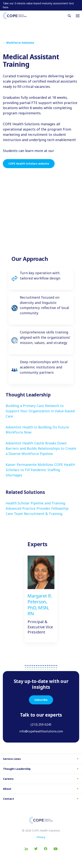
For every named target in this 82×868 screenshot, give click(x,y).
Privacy (41, 837)
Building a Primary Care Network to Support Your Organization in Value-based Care (40, 416)
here (6, 7)
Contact (9, 799)
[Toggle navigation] (78, 16)
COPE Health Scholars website (29, 164)
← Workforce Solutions (19, 43)
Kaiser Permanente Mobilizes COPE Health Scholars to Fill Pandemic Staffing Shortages (40, 475)
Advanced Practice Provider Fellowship (37, 513)
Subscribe (41, 700)
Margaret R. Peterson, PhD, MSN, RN (40, 609)
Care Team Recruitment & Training (34, 518)
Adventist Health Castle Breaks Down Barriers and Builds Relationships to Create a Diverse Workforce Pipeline (41, 453)
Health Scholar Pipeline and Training (35, 508)
